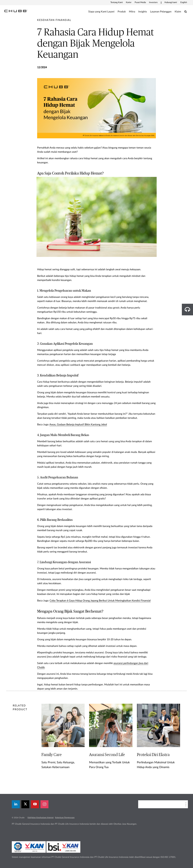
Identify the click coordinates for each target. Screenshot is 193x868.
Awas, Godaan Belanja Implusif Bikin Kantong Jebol (78, 425)
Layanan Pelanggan (161, 12)
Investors (153, 2)
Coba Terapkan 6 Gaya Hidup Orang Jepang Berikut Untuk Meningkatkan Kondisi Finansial (100, 601)
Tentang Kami (117, 2)
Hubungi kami (171, 2)
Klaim (178, 12)
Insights (143, 12)
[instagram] (44, 804)
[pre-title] (54, 20)
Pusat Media (140, 2)
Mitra (132, 12)
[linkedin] (16, 804)
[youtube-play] (35, 804)
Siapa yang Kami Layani (101, 12)
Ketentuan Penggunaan (65, 817)
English (184, 2)
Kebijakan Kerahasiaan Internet (41, 817)
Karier (129, 2)
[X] (25, 804)
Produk (122, 12)
